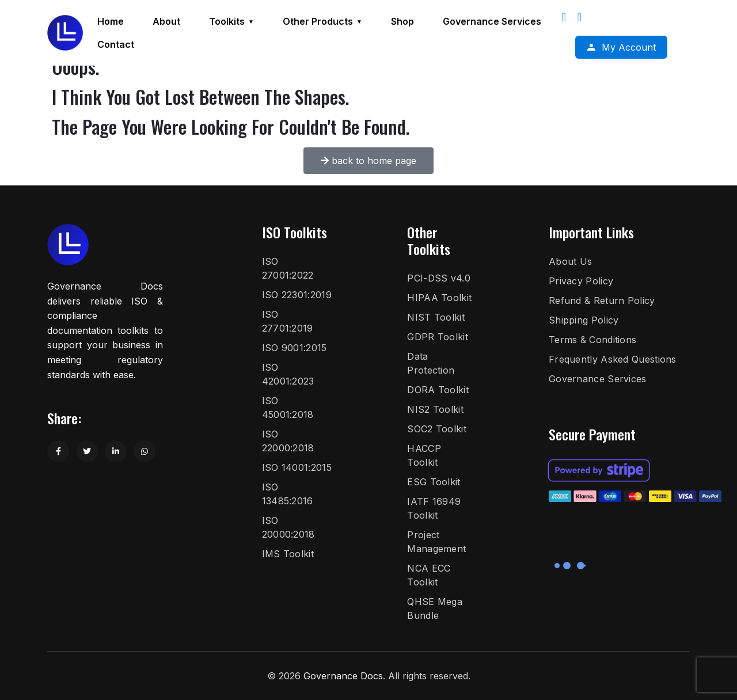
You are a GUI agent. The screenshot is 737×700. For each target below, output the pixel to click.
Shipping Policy (584, 320)
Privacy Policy (581, 281)
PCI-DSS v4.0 (439, 278)
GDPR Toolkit (438, 337)
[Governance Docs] (65, 33)
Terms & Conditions (592, 340)
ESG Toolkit (434, 482)
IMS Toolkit (288, 554)
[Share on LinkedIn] (116, 451)
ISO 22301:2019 (297, 295)
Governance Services (598, 379)
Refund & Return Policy (602, 300)
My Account (629, 47)
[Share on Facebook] (58, 451)
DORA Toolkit (438, 390)
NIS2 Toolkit (435, 409)
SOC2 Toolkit (437, 429)
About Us (570, 261)
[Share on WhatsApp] (145, 451)
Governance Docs (343, 676)
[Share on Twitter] (87, 451)
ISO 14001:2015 (297, 467)
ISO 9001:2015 (295, 348)
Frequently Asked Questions (613, 359)
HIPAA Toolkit (439, 298)
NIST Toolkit (436, 317)
